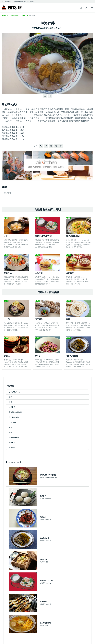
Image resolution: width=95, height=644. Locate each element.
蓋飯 (49, 630)
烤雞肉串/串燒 (52, 636)
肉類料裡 (51, 639)
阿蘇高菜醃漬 (72, 339)
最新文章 (48, 552)
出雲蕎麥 (70, 273)
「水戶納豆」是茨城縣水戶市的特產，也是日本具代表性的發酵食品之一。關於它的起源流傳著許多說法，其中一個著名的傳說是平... (47, 326)
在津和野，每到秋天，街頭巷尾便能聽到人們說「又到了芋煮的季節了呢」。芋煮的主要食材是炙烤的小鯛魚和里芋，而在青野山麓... (16, 243)
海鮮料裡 (5, 639)
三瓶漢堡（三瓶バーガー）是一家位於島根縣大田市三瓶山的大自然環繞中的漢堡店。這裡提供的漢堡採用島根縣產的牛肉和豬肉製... (47, 280)
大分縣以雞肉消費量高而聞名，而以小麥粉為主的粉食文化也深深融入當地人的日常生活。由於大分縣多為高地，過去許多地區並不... (16, 326)
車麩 (68, 319)
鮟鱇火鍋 (8, 273)
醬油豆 (7, 356)
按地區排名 (48, 570)
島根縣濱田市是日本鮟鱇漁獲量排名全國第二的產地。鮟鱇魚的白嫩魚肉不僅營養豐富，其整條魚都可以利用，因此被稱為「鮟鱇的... (16, 280)
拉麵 (3, 636)
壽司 (3, 633)
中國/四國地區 (15, 16)
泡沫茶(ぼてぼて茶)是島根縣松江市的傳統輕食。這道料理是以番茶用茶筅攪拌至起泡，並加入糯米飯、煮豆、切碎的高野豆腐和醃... (47, 243)
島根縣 (25, 16)
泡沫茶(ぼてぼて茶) (43, 236)
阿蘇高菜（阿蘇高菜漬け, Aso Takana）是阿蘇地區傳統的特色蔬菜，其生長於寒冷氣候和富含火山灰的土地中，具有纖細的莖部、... (78, 346)
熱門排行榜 (48, 558)
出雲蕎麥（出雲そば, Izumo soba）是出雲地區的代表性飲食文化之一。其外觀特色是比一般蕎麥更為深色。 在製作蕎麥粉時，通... (78, 280)
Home (5, 16)
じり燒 (7, 319)
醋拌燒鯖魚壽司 (73, 236)
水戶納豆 (39, 319)
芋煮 (6, 236)
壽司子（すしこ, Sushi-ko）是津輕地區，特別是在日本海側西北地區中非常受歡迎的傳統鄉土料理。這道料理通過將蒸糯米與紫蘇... (47, 346)
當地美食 (51, 643)
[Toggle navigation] (92, 8)
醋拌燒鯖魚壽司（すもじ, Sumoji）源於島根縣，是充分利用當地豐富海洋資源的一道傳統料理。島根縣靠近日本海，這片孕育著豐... (78, 244)
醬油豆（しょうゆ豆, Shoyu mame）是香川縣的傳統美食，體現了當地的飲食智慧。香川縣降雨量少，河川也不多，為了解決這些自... (16, 363)
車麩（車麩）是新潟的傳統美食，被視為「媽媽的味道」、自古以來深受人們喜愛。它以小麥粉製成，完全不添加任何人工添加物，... (78, 326)
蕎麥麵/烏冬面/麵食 (8, 643)
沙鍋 (49, 633)
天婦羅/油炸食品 (7, 630)
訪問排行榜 (48, 564)
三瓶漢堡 (39, 273)
